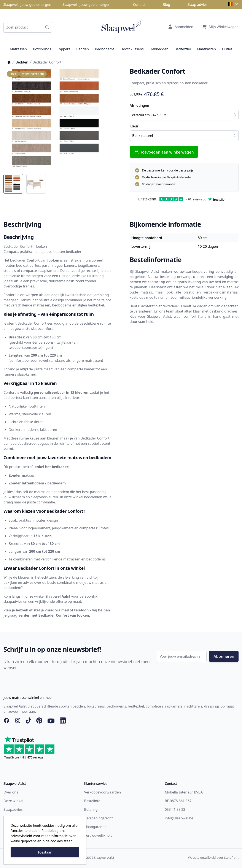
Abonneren (224, 656)
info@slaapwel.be (179, 818)
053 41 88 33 (175, 809)
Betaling (91, 809)
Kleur (134, 126)
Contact (139, 5)
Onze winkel (13, 801)
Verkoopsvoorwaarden (102, 792)
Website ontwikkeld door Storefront (213, 858)
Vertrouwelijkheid (98, 835)
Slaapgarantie (95, 827)
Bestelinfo (92, 801)
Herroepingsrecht (98, 818)
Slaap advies (197, 5)
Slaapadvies (13, 809)
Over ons (11, 792)
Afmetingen (139, 105)
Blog (166, 5)
